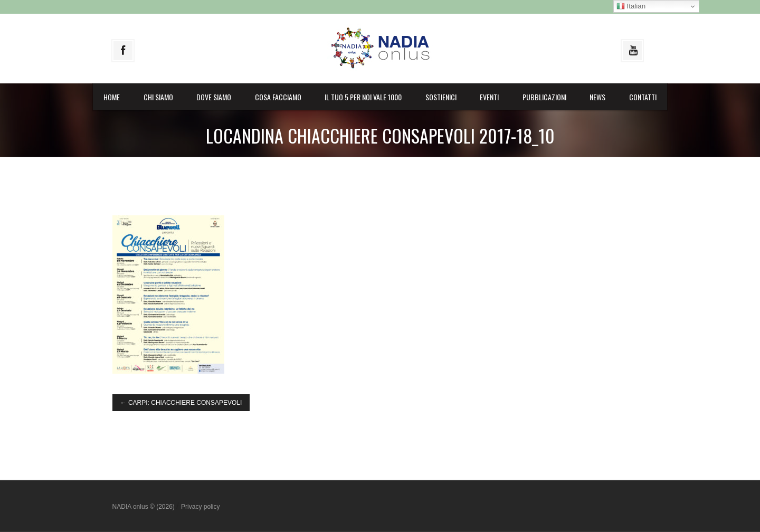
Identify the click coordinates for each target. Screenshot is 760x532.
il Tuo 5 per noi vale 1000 (363, 97)
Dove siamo (214, 97)
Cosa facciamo (278, 97)
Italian (631, 6)
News (597, 97)
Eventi (489, 97)
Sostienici (441, 97)
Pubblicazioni (544, 97)
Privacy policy (200, 507)
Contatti (643, 97)
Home (112, 97)
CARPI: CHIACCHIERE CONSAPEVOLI (181, 403)
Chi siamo (158, 97)
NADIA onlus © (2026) (145, 507)
